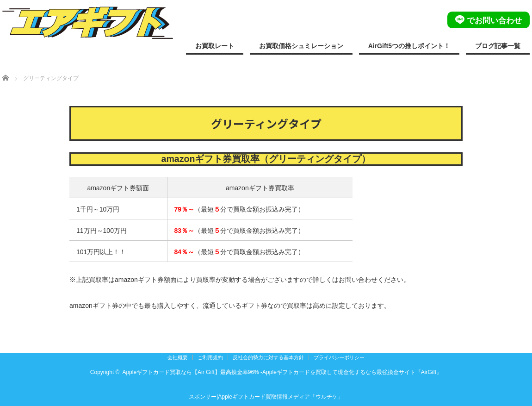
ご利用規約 (210, 357)
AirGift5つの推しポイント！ (409, 46)
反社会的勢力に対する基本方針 (268, 357)
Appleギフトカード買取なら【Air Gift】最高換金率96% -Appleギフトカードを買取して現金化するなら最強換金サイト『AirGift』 (282, 372)
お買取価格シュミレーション (301, 46)
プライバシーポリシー (339, 357)
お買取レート (215, 46)
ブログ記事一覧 (498, 46)
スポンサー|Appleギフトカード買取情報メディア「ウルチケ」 (266, 397)
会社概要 (178, 357)
